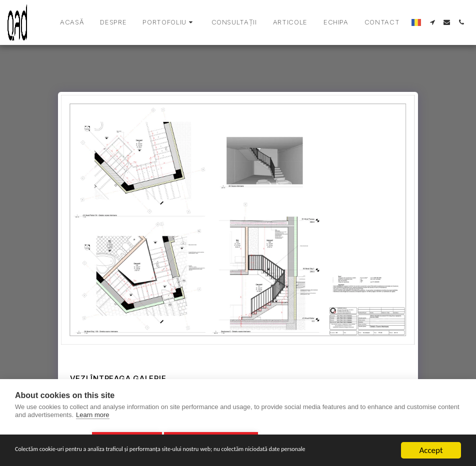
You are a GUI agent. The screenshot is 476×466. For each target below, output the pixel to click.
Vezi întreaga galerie (118, 378)
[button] (169, 22)
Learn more (92, 418)
